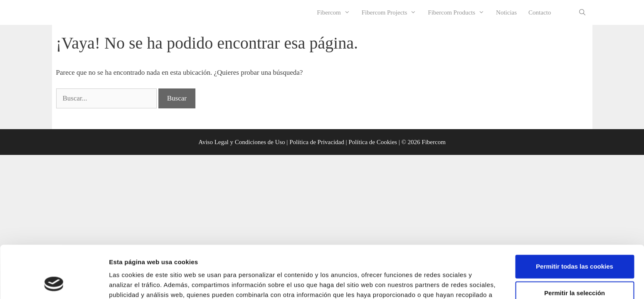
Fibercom (336, 12)
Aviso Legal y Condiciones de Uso (242, 142)
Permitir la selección (575, 244)
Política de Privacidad (317, 142)
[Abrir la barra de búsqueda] (582, 12)
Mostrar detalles (447, 283)
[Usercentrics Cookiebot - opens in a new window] (54, 283)
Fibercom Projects (392, 12)
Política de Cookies (373, 142)
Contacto (540, 12)
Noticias (506, 12)
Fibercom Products (459, 12)
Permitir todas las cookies (575, 217)
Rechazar (575, 270)
